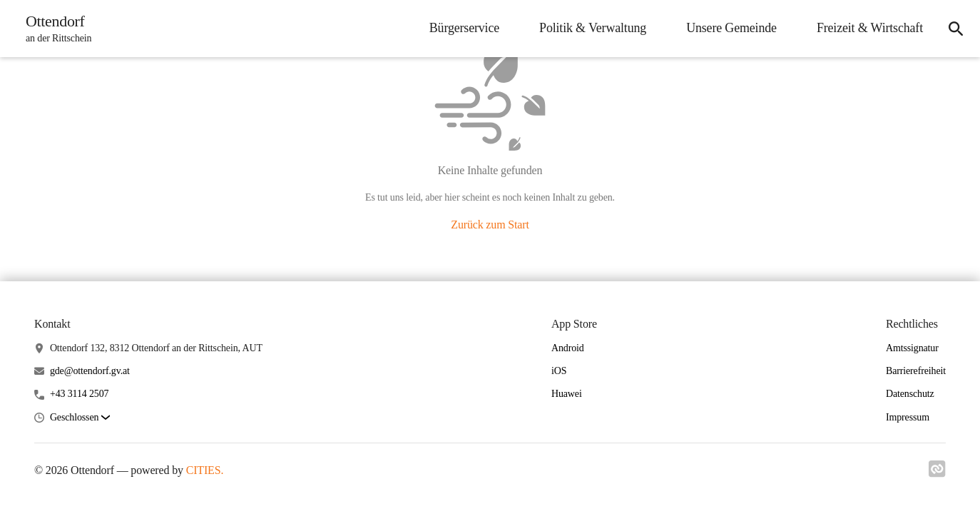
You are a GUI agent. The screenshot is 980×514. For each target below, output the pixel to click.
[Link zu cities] (937, 473)
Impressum (908, 417)
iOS (559, 371)
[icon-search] (956, 29)
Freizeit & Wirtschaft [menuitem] (870, 28)
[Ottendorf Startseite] (54, 29)
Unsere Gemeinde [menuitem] (731, 28)
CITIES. (205, 470)
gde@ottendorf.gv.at (90, 371)
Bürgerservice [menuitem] (464, 28)
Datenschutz (910, 394)
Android (568, 348)
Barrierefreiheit (916, 371)
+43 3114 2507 (80, 394)
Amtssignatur (912, 348)
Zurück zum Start (490, 225)
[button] (80, 418)
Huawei (567, 394)
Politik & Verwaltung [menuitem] (593, 28)
